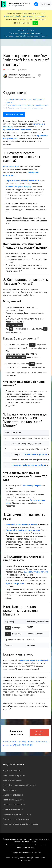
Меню (46, 4)
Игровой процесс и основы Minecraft (19, 785)
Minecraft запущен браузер (19, 186)
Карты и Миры (9, 790)
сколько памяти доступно (35, 454)
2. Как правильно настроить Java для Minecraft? (27, 105)
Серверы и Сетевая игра (14, 805)
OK (35, 23)
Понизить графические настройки (28, 465)
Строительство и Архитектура (16, 819)
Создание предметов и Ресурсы (17, 814)
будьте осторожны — (16, 583)
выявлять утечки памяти (36, 572)
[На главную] (4, 4)
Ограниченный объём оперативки (22, 181)
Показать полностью (14, 114)
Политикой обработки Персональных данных (24, 16)
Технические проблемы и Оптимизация (20, 824)
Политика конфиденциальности (18, 858)
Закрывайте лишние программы (22, 524)
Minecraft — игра (11, 166)
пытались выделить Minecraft (34, 660)
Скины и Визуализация (13, 809)
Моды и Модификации (13, 795)
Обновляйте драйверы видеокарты (23, 530)
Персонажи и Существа (13, 800)
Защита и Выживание (12, 780)
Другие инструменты (12, 771)
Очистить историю (39, 733)
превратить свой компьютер (17, 130)
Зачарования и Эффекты (14, 775)
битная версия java (32, 486)
